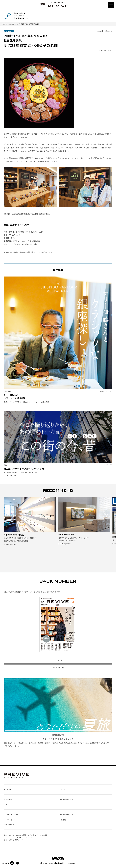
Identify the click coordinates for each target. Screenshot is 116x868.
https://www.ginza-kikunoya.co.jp (23, 244)
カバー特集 (8, 800)
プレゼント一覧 (58, 668)
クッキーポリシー (11, 820)
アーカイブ (58, 660)
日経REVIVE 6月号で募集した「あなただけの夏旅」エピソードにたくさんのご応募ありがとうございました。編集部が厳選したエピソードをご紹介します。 (58, 713)
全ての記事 (8, 790)
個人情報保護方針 (66, 815)
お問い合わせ (9, 825)
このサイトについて (12, 815)
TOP (4, 24)
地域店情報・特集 (13, 24)
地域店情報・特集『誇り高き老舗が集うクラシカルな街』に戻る (29, 252)
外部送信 (63, 820)
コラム (6, 805)
